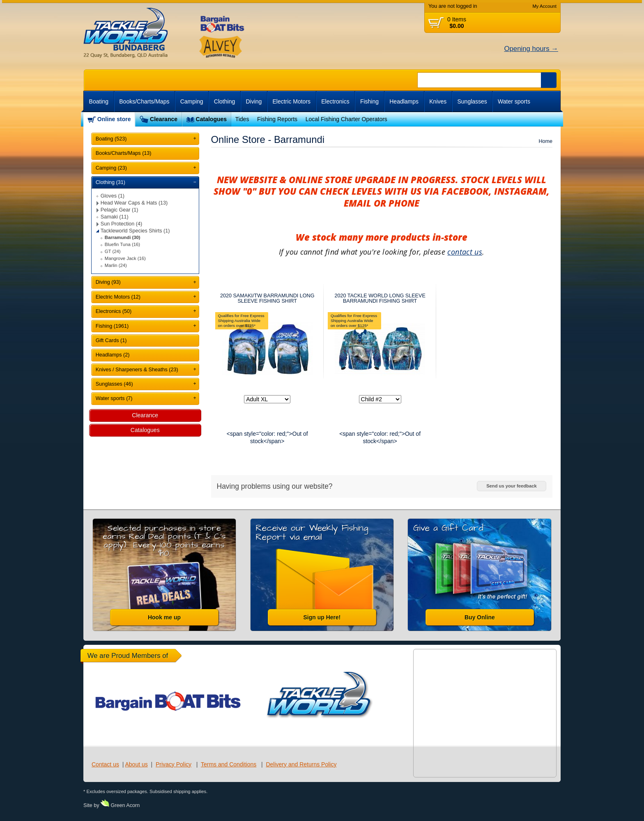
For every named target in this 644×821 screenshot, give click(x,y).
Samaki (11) (115, 217)
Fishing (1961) (112, 326)
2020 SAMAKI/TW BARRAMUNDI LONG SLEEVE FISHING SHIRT (267, 298)
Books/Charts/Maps (144, 101)
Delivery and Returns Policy (301, 764)
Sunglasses (472, 101)
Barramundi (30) (123, 237)
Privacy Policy (174, 764)
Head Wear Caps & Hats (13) (134, 203)
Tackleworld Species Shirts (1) (135, 231)
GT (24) (113, 251)
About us (136, 764)
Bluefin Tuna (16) (122, 244)
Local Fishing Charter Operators (346, 119)
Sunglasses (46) (114, 384)
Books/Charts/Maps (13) (124, 153)
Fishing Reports (277, 119)
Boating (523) (111, 139)
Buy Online (480, 617)
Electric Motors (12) (118, 297)
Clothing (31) (110, 182)
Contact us (105, 764)
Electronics (335, 101)
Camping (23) (111, 168)
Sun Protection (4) (122, 224)
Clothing (224, 101)
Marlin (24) (116, 265)
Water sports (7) (114, 398)
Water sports (514, 101)
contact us (465, 252)
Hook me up (164, 617)
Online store (114, 119)
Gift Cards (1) (111, 340)
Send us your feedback (511, 486)
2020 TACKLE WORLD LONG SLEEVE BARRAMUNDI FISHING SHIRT (380, 298)
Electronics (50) (114, 311)
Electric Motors (292, 101)
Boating (99, 101)
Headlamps (404, 101)
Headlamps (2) (113, 355)
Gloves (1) (113, 196)
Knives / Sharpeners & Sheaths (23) (137, 370)
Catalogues (211, 119)
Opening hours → (531, 49)
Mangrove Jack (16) (125, 258)
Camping (192, 101)
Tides (242, 119)
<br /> (513, 119)
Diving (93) (108, 282)
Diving (254, 101)
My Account (544, 6)
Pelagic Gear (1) (120, 210)
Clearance (164, 119)
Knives (438, 101)
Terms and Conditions (229, 764)
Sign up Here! (322, 617)
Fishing (369, 101)
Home (545, 141)
